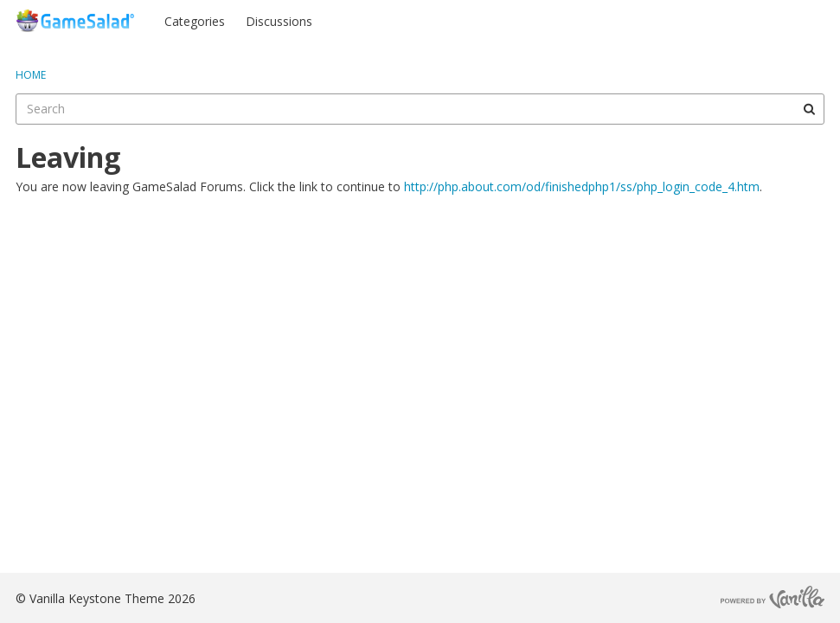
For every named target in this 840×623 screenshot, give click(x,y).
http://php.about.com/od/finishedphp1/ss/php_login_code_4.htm (582, 186)
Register (790, 20)
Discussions (279, 21)
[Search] (809, 109)
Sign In (723, 20)
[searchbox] (420, 109)
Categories (195, 21)
